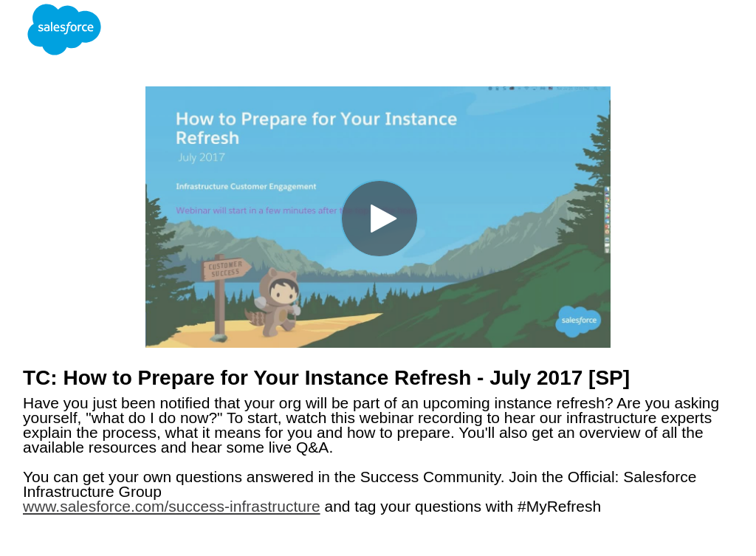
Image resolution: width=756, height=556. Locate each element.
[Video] (378, 217)
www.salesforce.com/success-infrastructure (172, 506)
